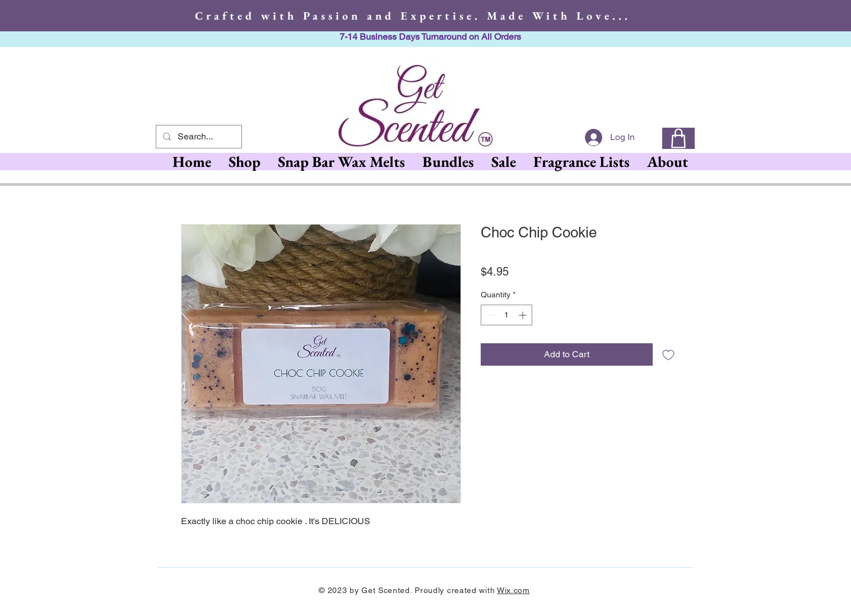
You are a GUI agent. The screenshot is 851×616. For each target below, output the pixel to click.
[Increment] (524, 315)
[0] (678, 138)
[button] (341, 162)
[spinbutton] (506, 315)
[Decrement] (489, 315)
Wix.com (513, 590)
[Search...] (198, 137)
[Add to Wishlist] (668, 354)
